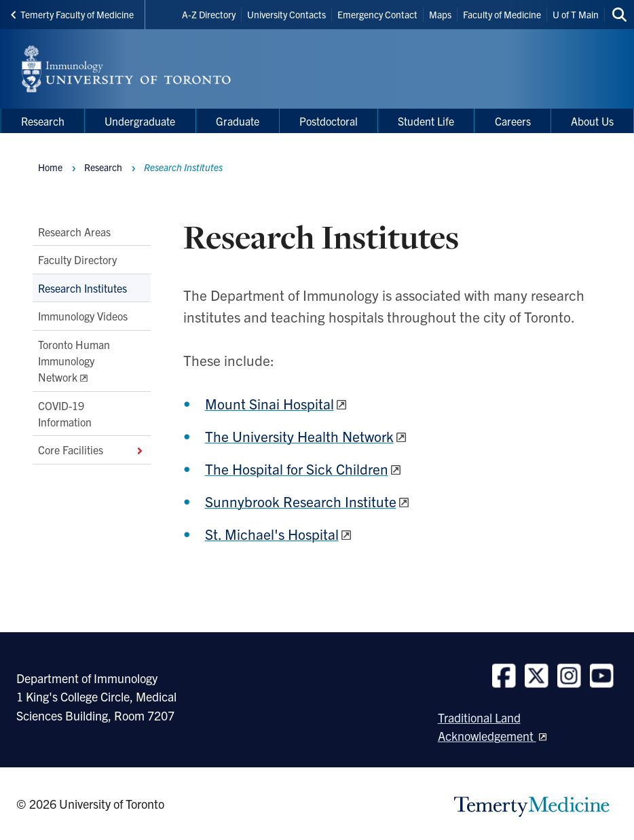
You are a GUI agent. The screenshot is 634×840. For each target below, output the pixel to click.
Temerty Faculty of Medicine (72, 14)
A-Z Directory (209, 14)
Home (50, 167)
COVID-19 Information (65, 414)
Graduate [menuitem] (238, 121)
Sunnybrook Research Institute (301, 501)
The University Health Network (299, 436)
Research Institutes (82, 288)
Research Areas (74, 232)
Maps (440, 14)
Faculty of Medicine (502, 14)
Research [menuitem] (43, 121)
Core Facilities (92, 450)
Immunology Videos (83, 316)
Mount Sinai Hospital (269, 403)
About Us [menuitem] (592, 121)
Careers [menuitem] (513, 121)
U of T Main (576, 14)
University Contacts (286, 14)
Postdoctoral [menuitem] (329, 121)
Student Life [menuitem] (426, 121)
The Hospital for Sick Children (297, 469)
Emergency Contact (377, 14)
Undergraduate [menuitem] (140, 121)
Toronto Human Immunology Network (74, 361)
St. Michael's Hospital (272, 534)
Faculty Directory (77, 260)
